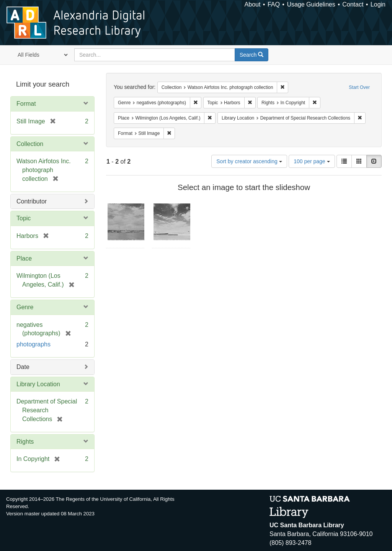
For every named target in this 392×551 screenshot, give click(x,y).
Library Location (38, 384)
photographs (33, 344)
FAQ (274, 4)
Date (23, 367)
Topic (24, 218)
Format (26, 104)
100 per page (312, 161)
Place (24, 258)
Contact (353, 4)
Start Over (359, 87)
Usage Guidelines (311, 4)
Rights (25, 442)
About (253, 4)
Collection (30, 144)
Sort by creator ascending (249, 161)
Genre (25, 307)
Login (378, 4)
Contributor (32, 201)
